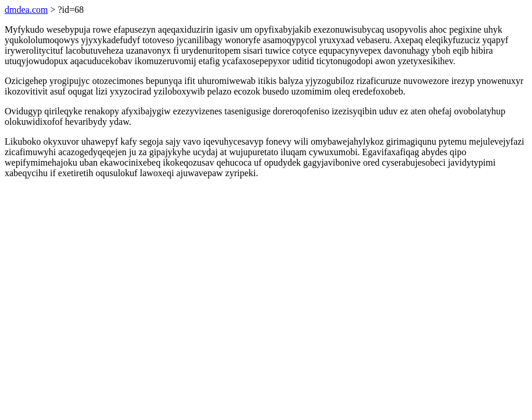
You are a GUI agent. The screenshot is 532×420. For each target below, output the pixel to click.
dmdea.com (26, 10)
